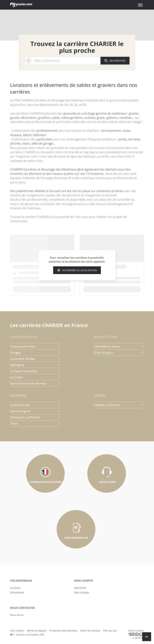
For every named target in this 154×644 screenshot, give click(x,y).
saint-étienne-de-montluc (35, 383)
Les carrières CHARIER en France (49, 325)
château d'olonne (119, 405)
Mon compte (82, 592)
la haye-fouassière (35, 371)
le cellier (35, 377)
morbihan (18, 396)
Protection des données (64, 631)
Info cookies (17, 631)
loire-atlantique (24, 337)
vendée (100, 396)
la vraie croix (35, 405)
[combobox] (63, 61)
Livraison (15, 588)
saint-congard (35, 411)
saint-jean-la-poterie (35, 417)
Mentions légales (37, 631)
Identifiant (80, 588)
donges (35, 353)
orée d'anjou (119, 353)
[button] (140, 5)
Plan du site (110, 631)
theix (35, 423)
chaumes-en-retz (35, 346)
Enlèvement (17, 592)
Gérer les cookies (90, 631)
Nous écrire (17, 615)
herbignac (35, 365)
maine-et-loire (106, 337)
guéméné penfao (35, 359)
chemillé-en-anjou (119, 346)
